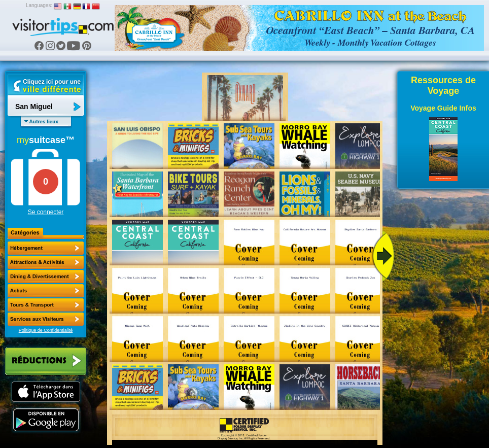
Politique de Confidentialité (46, 330)
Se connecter (46, 212)
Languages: (39, 5)
